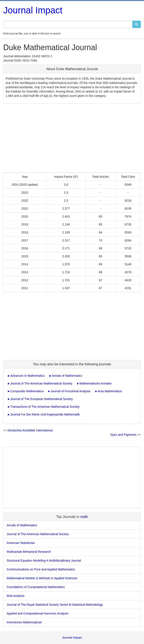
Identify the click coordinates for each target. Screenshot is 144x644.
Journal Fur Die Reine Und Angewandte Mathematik (45, 414)
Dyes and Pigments (123, 435)
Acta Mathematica (110, 391)
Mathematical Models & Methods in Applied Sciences (42, 578)
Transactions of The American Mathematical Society (45, 407)
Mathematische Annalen (96, 383)
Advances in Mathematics (28, 376)
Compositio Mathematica (27, 391)
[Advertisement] (72, 138)
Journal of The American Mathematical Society (41, 383)
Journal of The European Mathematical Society (42, 399)
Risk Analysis (15, 596)
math (84, 517)
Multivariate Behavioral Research (29, 552)
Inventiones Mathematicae (24, 622)
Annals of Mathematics (67, 376)
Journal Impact (33, 10)
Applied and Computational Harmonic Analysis (38, 613)
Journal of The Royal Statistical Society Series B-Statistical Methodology (55, 605)
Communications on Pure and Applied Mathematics (41, 569)
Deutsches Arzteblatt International (30, 430)
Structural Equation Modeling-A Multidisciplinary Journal (44, 561)
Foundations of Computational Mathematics (36, 587)
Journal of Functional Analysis (71, 391)
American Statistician (21, 543)
